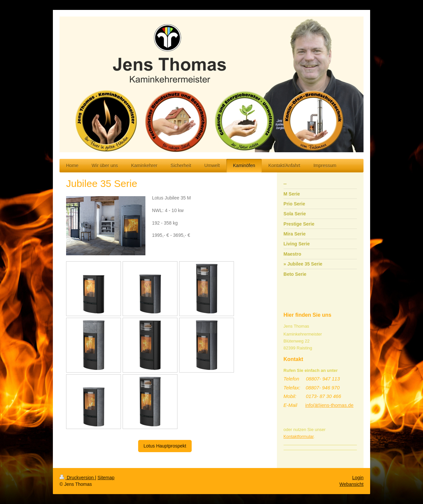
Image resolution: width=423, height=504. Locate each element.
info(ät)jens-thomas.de (329, 405)
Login (358, 478)
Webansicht (351, 484)
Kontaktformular (299, 436)
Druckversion (77, 478)
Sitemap (106, 478)
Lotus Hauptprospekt (165, 446)
